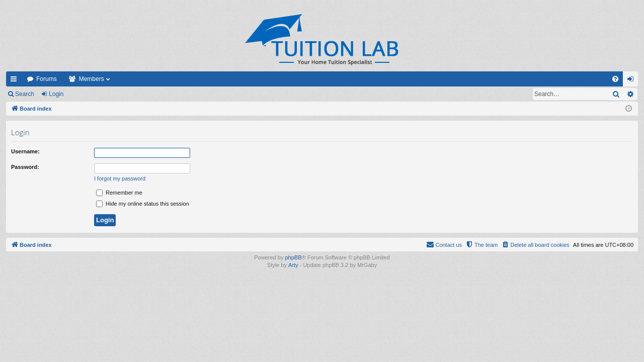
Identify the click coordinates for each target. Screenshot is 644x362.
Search (25, 94)
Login (56, 94)
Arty (293, 265)
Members (92, 79)
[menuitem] (615, 79)
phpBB (293, 257)
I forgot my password (120, 178)
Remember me (119, 193)
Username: (25, 151)
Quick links (16, 81)
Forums (47, 79)
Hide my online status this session (143, 204)
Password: (25, 167)
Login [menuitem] (633, 81)
